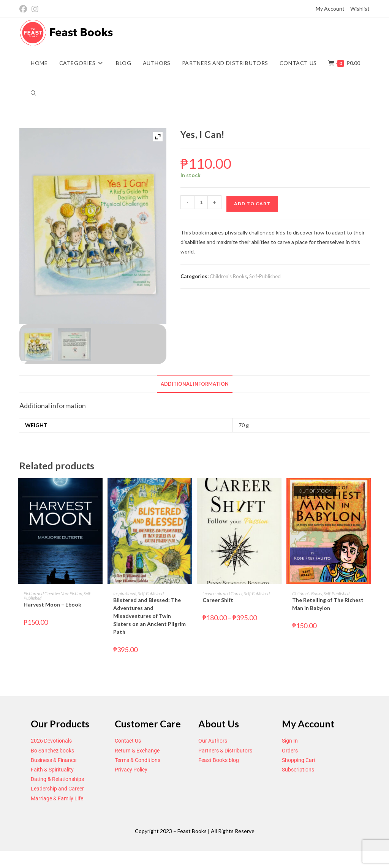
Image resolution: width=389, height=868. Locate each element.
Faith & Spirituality (52, 770)
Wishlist (360, 9)
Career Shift (218, 600)
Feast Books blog (219, 760)
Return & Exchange (137, 751)
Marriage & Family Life (57, 798)
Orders (290, 751)
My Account (330, 9)
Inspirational (125, 593)
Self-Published (265, 276)
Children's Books (228, 276)
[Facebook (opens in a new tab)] (24, 9)
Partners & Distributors (225, 751)
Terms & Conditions (138, 760)
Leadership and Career (222, 593)
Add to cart (252, 204)
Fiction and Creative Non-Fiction (53, 593)
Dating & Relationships (57, 779)
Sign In (290, 741)
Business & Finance (54, 760)
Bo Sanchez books (52, 751)
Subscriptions (298, 770)
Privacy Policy (131, 770)
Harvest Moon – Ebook (52, 604)
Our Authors (213, 741)
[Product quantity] (201, 202)
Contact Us (128, 741)
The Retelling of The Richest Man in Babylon (328, 604)
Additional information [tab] (195, 384)
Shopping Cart (299, 760)
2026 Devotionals (51, 741)
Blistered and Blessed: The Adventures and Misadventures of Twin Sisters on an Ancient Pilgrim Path (149, 616)
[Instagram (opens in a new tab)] (35, 9)
